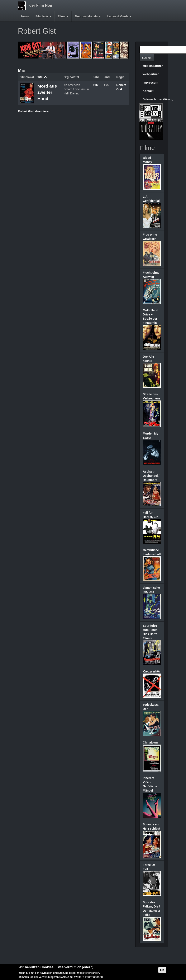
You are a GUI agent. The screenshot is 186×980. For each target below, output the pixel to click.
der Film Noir (41, 5)
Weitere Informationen (88, 977)
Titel (42, 77)
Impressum (150, 83)
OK (162, 970)
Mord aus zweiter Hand (47, 92)
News (25, 16)
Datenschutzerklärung (153, 99)
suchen (147, 58)
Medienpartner (153, 66)
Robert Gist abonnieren (34, 111)
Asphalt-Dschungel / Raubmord (151, 476)
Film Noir (43, 16)
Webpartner (151, 74)
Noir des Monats (88, 16)
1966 (96, 85)
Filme (63, 16)
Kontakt (148, 91)
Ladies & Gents (119, 16)
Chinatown (150, 742)
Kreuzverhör (151, 671)
